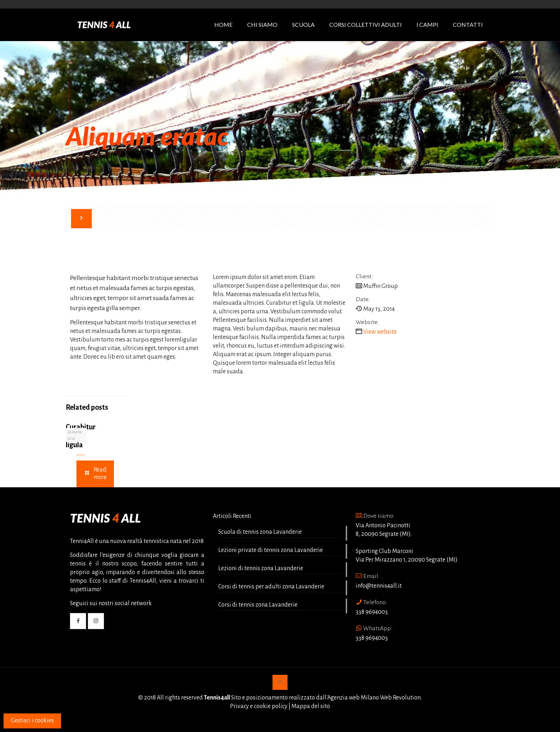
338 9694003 (372, 612)
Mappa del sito (311, 706)
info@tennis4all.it (379, 586)
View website (380, 332)
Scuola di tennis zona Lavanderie (260, 532)
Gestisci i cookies (32, 721)
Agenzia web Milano (353, 698)
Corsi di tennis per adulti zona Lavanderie (271, 587)
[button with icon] (78, 621)
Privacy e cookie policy (259, 706)
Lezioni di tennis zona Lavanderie (261, 568)
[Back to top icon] (280, 682)
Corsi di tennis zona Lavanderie (258, 605)
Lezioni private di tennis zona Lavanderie (271, 550)
